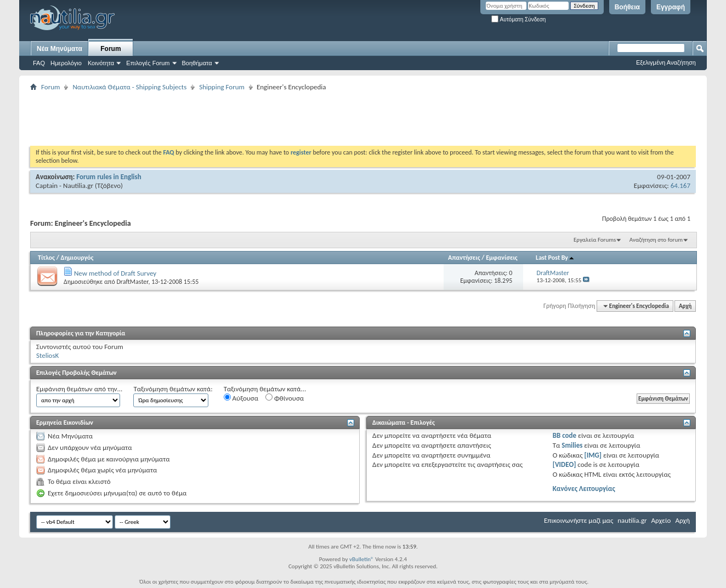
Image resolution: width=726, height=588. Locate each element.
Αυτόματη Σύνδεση (518, 19)
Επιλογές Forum (148, 63)
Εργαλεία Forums (595, 240)
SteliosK (47, 355)
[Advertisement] (230, 118)
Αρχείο (661, 520)
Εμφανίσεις (502, 258)
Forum (110, 49)
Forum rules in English (109, 177)
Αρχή (685, 306)
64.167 (680, 185)
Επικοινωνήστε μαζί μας (578, 520)
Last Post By (555, 258)
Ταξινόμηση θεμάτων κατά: (173, 389)
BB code (565, 435)
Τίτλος (46, 258)
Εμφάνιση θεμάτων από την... (79, 389)
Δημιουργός (77, 258)
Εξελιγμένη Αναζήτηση (666, 62)
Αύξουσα (241, 398)
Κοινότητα (101, 63)
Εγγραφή (671, 7)
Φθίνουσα (285, 398)
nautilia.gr (632, 520)
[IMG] (593, 455)
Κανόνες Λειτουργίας (584, 489)
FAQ (39, 63)
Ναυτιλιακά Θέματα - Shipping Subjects (129, 87)
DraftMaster (132, 282)
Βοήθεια (627, 7)
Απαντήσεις (464, 258)
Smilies (572, 445)
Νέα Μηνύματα (59, 49)
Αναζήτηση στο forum (656, 240)
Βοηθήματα (197, 63)
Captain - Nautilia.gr (64, 185)
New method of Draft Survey (115, 273)
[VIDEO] (565, 464)
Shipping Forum (222, 87)
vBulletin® (362, 559)
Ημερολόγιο (66, 63)
